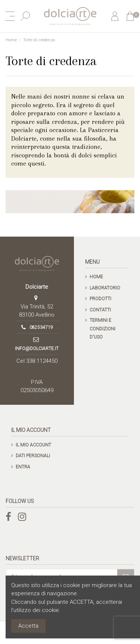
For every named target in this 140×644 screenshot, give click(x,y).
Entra (23, 467)
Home (96, 277)
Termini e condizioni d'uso (102, 329)
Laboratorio (105, 288)
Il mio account (33, 445)
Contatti (100, 310)
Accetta (28, 626)
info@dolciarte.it (37, 349)
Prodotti (100, 299)
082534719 (41, 327)
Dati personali (33, 456)
